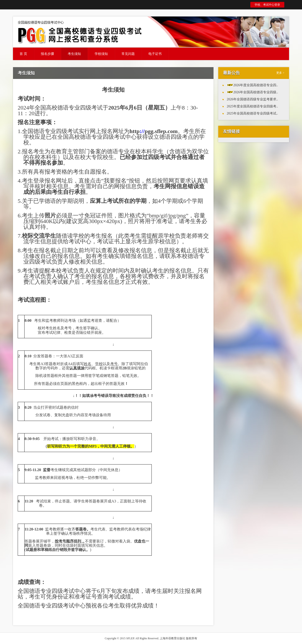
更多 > (280, 73)
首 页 (23, 54)
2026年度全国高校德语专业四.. (256, 85)
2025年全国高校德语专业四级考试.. (252, 113)
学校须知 (101, 54)
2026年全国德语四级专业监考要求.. (252, 99)
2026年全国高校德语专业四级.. (256, 92)
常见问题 (128, 54)
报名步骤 (47, 54)
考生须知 (74, 54)
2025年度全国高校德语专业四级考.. (252, 106)
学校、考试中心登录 (267, 5)
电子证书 (155, 54)
